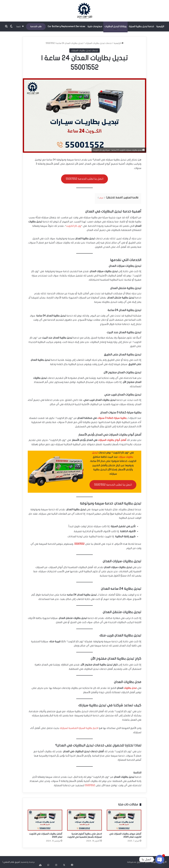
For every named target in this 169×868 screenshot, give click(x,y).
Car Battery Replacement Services (66, 26)
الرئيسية (160, 26)
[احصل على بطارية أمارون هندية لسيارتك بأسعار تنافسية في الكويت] (84, 820)
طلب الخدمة (36, 26)
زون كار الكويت (74, 226)
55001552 (79, 544)
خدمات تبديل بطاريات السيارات (98, 43)
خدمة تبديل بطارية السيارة (141, 26)
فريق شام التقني (11, 862)
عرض (101, 198)
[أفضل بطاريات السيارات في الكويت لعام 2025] (45, 820)
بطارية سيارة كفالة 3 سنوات (112, 418)
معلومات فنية (95, 26)
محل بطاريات (130, 688)
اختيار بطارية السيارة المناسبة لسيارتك (79, 728)
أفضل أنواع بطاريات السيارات (112, 440)
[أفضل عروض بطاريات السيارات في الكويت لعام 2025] (124, 820)
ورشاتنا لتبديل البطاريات (115, 26)
